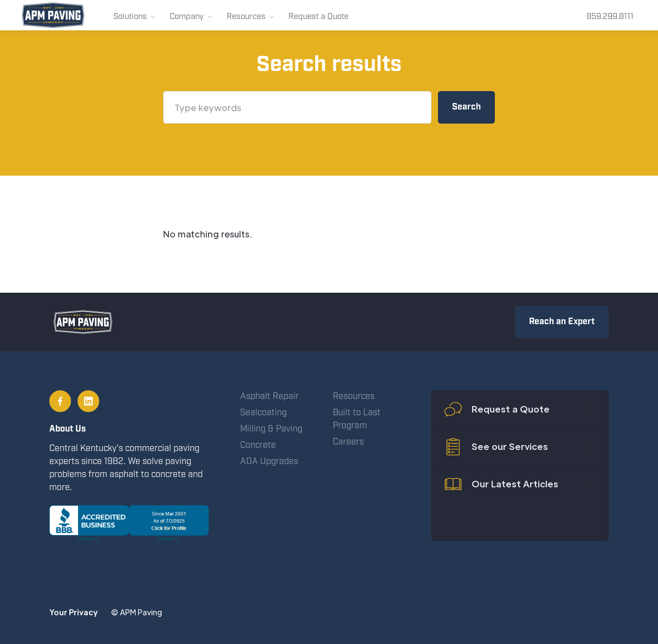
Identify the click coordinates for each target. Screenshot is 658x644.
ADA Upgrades (269, 462)
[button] (134, 15)
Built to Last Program (357, 419)
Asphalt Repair (269, 397)
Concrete (258, 445)
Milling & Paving (271, 429)
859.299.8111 (610, 17)
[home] (53, 15)
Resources (354, 397)
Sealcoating (263, 413)
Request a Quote (318, 17)
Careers (348, 442)
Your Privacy (73, 612)
